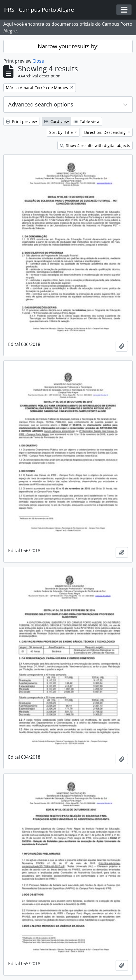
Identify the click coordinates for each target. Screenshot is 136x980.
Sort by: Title (62, 132)
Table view (87, 121)
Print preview (21, 121)
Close (38, 61)
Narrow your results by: (68, 46)
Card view (57, 121)
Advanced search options (41, 104)
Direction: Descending (105, 132)
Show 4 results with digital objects (95, 145)
